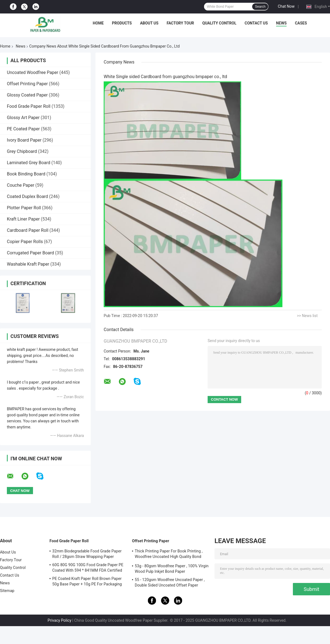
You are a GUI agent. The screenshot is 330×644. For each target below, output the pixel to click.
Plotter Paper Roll (24, 208)
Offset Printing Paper (27, 84)
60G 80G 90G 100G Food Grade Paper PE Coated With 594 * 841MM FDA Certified (88, 568)
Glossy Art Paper (23, 118)
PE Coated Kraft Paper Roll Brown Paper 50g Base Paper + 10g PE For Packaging (87, 581)
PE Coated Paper (23, 129)
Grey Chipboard (22, 151)
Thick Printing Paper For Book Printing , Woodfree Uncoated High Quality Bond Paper (169, 555)
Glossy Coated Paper (27, 95)
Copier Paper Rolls (25, 242)
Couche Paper (21, 185)
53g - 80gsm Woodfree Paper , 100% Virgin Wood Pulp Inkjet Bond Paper (172, 569)
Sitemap (7, 591)
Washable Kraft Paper (28, 264)
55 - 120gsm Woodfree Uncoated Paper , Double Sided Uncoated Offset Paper (170, 582)
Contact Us (256, 23)
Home (98, 23)
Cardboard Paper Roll (28, 230)
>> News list (307, 316)
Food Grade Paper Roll (29, 106)
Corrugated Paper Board (30, 253)
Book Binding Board (26, 174)
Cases (301, 23)
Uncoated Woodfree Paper (33, 72)
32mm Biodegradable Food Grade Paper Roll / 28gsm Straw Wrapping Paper (87, 554)
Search (260, 7)
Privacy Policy (59, 620)
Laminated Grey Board (29, 163)
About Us (149, 23)
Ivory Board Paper (24, 140)
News (281, 23)
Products (122, 23)
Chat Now (286, 6)
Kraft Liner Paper (23, 219)
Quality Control (219, 23)
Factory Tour (180, 23)
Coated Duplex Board (28, 196)
